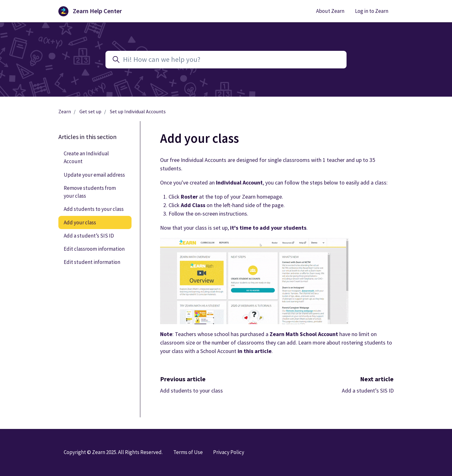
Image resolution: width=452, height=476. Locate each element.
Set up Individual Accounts (138, 112)
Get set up (90, 112)
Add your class (80, 222)
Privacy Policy (229, 452)
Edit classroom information (94, 249)
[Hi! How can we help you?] (226, 60)
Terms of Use (188, 452)
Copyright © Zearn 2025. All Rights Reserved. (113, 452)
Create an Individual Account (86, 157)
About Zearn (330, 11)
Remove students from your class (90, 192)
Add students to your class (191, 390)
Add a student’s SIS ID (368, 390)
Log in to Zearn (372, 11)
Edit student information (92, 262)
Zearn (65, 112)
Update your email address (94, 175)
